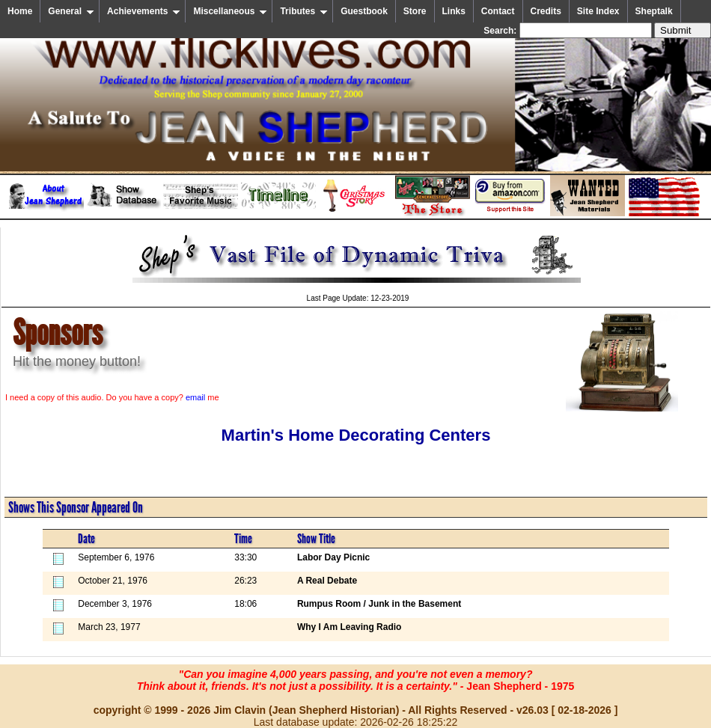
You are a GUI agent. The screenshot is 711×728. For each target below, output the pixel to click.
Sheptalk (654, 11)
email (195, 397)
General (71, 11)
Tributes (304, 11)
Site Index (598, 11)
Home (20, 11)
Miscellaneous (230, 11)
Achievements (144, 11)
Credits (546, 11)
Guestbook (364, 11)
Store (415, 11)
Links (454, 11)
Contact (498, 11)
